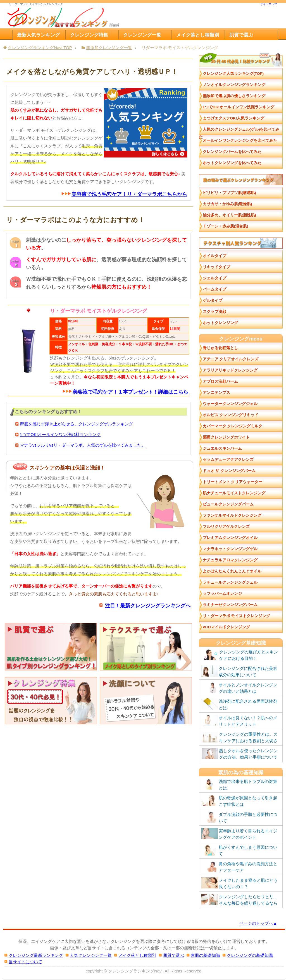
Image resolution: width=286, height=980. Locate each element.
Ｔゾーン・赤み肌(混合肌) (226, 226)
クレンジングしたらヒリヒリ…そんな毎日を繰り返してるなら (239, 900)
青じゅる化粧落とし (220, 348)
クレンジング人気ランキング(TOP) (233, 74)
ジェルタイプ (214, 278)
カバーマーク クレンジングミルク (233, 426)
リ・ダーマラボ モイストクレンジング (237, 616)
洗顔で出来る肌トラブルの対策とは (239, 784)
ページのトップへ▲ (258, 923)
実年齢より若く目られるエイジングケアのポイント (239, 834)
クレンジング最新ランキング (36, 955)
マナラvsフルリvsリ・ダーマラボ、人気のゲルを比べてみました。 (83, 445)
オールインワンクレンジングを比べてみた (240, 141)
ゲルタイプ (213, 300)
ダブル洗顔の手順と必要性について (239, 817)
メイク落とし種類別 (198, 35)
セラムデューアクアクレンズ (228, 460)
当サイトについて (25, 962)
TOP (40, 48)
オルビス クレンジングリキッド (231, 415)
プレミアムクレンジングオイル (230, 538)
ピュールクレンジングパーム (228, 504)
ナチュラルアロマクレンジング (230, 560)
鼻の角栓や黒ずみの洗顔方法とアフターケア (239, 867)
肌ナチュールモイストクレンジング (234, 493)
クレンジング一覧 (142, 35)
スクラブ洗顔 (214, 312)
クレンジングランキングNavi (135, 971)
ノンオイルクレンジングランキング (234, 85)
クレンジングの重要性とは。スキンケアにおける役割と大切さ (239, 737)
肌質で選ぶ (241, 35)
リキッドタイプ (216, 267)
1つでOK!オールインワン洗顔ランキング (239, 107)
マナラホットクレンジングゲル (230, 549)
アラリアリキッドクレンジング (230, 370)
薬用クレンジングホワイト (226, 437)
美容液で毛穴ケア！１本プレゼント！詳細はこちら (130, 392)
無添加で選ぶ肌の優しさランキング (234, 96)
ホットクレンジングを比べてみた (232, 163)
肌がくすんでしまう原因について (239, 850)
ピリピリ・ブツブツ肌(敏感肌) (229, 193)
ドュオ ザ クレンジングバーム (229, 471)
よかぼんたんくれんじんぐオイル (232, 571)
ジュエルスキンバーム (222, 448)
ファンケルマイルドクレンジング (232, 515)
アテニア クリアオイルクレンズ (231, 359)
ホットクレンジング (220, 323)
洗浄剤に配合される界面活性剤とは (239, 704)
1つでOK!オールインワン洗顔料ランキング (60, 434)
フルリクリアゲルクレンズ (226, 527)
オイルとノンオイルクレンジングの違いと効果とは (239, 688)
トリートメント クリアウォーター (233, 482)
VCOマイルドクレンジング (226, 627)
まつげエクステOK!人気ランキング (234, 118)
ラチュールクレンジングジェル (230, 582)
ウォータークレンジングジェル (230, 404)
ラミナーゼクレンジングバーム (230, 605)
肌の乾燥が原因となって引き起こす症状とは (239, 801)
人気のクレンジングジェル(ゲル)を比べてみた (239, 131)
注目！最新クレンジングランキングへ (148, 605)
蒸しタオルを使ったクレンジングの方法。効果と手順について (239, 754)
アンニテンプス (216, 393)
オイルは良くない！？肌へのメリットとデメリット (239, 721)
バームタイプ (214, 289)
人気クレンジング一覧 (91, 955)
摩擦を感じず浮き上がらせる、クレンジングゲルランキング (76, 424)
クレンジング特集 (89, 35)
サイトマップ (269, 4)
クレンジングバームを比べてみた (232, 152)
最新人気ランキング (38, 35)
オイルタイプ (214, 256)
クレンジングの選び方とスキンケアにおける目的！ (240, 655)
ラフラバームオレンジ (222, 594)
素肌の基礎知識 (205, 955)
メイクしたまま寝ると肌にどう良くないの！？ (239, 883)
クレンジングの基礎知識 (250, 955)
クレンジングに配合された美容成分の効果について (239, 671)
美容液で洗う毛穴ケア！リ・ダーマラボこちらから (129, 194)
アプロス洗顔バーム (220, 381)
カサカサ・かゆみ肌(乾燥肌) (227, 204)
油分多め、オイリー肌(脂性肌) (229, 215)
